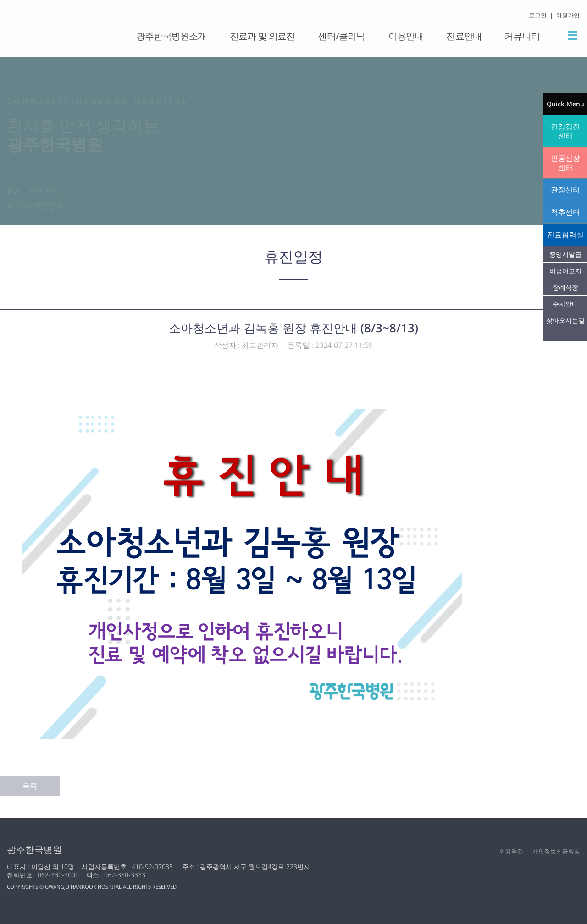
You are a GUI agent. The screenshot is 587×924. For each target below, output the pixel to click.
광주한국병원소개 (172, 36)
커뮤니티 (522, 36)
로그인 (538, 15)
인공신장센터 (565, 163)
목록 (30, 786)
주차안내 (565, 304)
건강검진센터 (565, 131)
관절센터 (565, 190)
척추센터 (565, 212)
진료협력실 (565, 235)
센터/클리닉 (341, 36)
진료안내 (464, 36)
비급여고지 (565, 271)
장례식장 (565, 287)
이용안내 (406, 36)
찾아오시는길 (565, 320)
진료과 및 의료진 (263, 36)
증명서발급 (565, 254)
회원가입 (568, 15)
